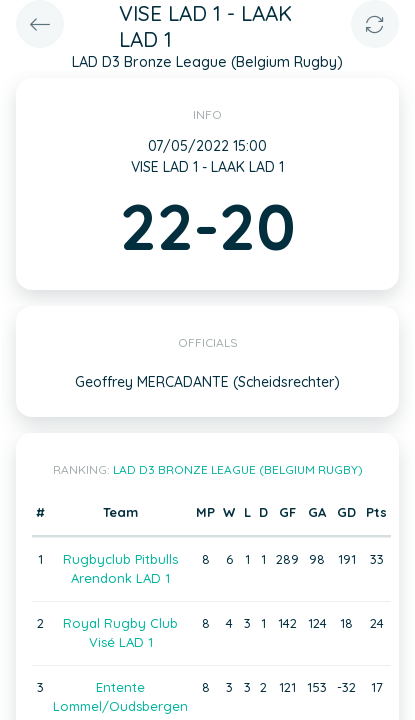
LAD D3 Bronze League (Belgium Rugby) (238, 469)
